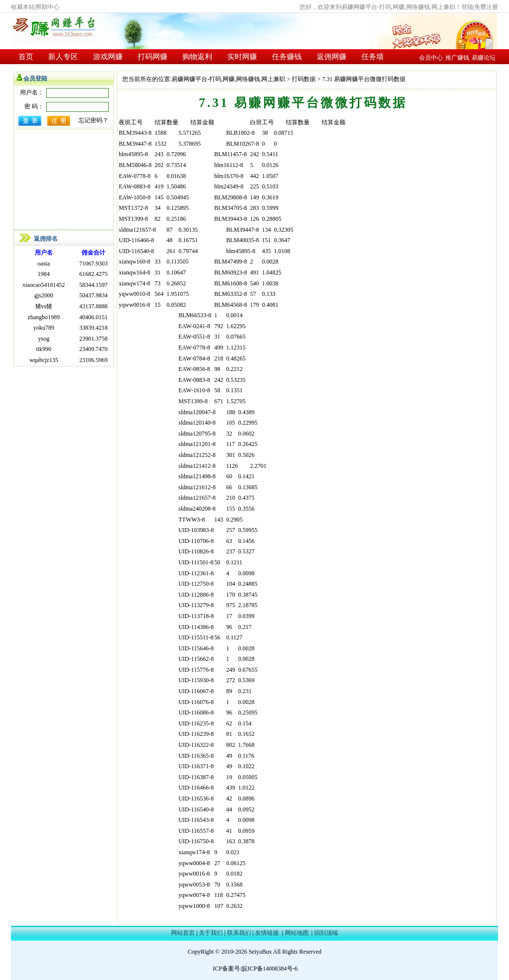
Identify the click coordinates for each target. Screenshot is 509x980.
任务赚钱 (287, 57)
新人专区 (63, 57)
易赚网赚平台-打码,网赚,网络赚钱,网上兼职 (228, 79)
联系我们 (239, 933)
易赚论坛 (484, 58)
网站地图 (297, 933)
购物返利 (197, 57)
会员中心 (431, 58)
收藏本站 (23, 7)
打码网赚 (153, 57)
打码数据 (304, 79)
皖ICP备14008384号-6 (270, 969)
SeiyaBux (260, 952)
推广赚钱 (457, 58)
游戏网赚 (108, 57)
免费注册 (486, 7)
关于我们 (211, 933)
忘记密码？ (93, 120)
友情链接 (267, 933)
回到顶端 (326, 933)
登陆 (467, 7)
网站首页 (183, 933)
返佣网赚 (332, 57)
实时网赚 (242, 57)
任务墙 (373, 57)
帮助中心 (48, 7)
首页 (26, 57)
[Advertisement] (64, 179)
